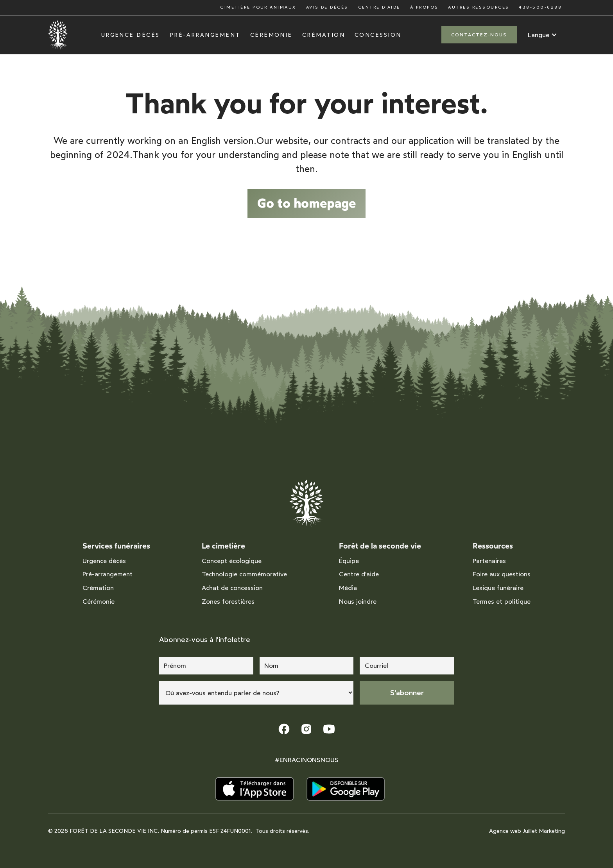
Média (348, 588)
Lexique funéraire (498, 588)
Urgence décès (131, 35)
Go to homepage (306, 203)
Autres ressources (479, 7)
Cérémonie (271, 35)
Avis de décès (327, 7)
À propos (424, 7)
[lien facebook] (284, 729)
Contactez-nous (479, 35)
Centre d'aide (379, 7)
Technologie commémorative (244, 574)
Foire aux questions (502, 574)
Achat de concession (232, 588)
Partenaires (489, 561)
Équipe (349, 561)
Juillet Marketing (544, 831)
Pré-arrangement (205, 35)
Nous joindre (358, 601)
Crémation (324, 35)
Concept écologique (232, 561)
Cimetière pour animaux (258, 7)
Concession (378, 35)
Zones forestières (228, 601)
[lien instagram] (306, 729)
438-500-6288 (540, 7)
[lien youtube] (329, 729)
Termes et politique (502, 601)
